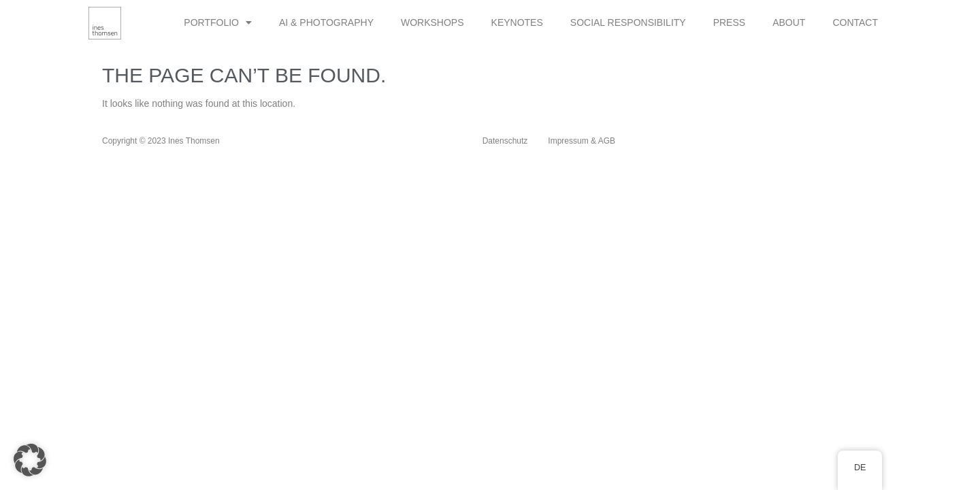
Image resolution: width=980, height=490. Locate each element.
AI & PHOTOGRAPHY (326, 22)
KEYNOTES (517, 22)
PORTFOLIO (218, 22)
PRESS (729, 22)
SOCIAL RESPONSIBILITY (628, 22)
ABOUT (789, 22)
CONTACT (855, 22)
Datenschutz (505, 141)
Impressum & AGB (582, 141)
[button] (30, 460)
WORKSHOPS (432, 22)
